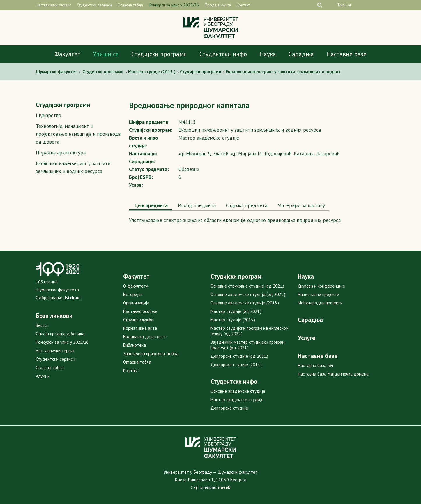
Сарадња (301, 54)
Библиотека (135, 345)
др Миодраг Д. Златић (203, 154)
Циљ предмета (151, 205)
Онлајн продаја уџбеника (60, 334)
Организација (136, 303)
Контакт (243, 5)
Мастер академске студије (237, 400)
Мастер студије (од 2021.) (236, 311)
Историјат (133, 294)
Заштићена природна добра (151, 354)
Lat (349, 5)
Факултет (67, 54)
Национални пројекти (319, 294)
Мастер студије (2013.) (233, 320)
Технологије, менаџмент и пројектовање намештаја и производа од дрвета (78, 134)
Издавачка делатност (145, 337)
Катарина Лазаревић (317, 154)
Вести (41, 325)
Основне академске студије (238, 391)
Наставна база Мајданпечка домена (333, 374)
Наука (268, 54)
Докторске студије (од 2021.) (239, 356)
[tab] (151, 206)
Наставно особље (140, 311)
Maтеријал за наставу (300, 205)
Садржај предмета (246, 205)
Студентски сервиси (94, 5)
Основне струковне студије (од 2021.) (247, 286)
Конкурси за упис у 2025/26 (174, 5)
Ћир (341, 5)
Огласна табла (130, 5)
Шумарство (48, 115)
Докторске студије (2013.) (236, 365)
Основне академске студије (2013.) (245, 303)
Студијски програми (159, 54)
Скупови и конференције (321, 286)
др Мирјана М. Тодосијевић (261, 154)
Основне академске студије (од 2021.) (248, 294)
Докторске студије (229, 408)
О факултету (136, 286)
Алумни (43, 376)
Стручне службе (138, 320)
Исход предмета (196, 205)
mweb (224, 487)
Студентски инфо (223, 54)
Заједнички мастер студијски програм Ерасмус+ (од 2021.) (248, 345)
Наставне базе (346, 54)
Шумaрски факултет (57, 72)
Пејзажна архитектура (61, 153)
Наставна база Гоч (315, 365)
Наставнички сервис (53, 5)
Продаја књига (218, 5)
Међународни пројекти (320, 303)
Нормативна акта (140, 328)
